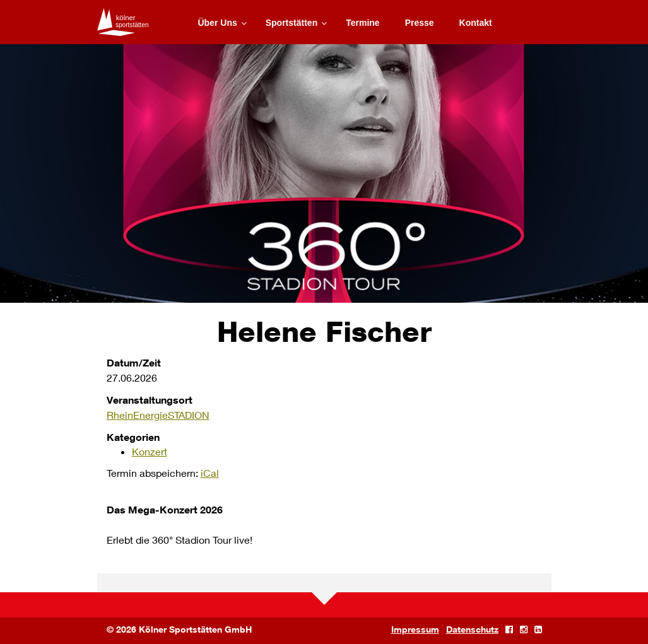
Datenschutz (472, 629)
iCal (210, 473)
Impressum (415, 629)
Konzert (150, 451)
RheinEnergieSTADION (158, 415)
